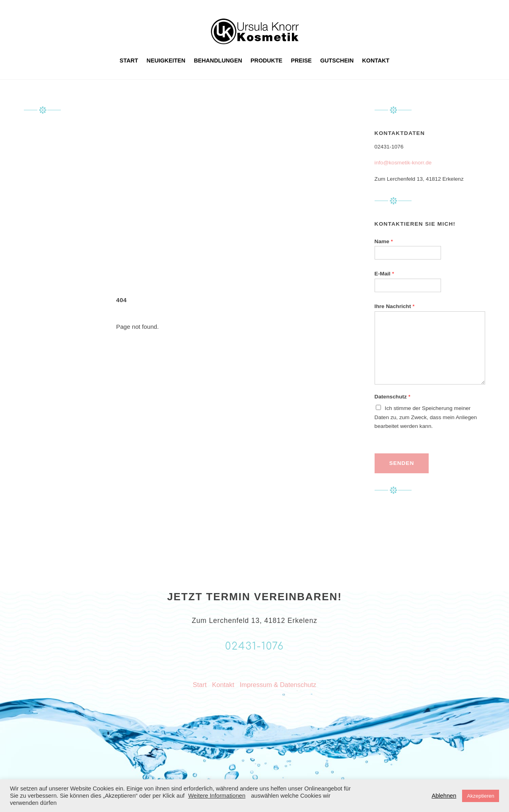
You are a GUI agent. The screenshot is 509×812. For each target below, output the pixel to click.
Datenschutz (392, 397)
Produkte (266, 61)
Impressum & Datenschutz (278, 685)
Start (129, 61)
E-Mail (384, 274)
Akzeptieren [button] (481, 796)
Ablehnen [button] (444, 796)
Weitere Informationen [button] (217, 796)
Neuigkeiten (166, 61)
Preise (301, 61)
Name (384, 241)
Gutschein (337, 61)
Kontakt (376, 61)
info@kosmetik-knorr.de (403, 163)
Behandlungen (218, 61)
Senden (402, 463)
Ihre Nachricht (395, 306)
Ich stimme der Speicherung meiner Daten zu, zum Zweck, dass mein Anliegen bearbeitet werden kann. (426, 417)
